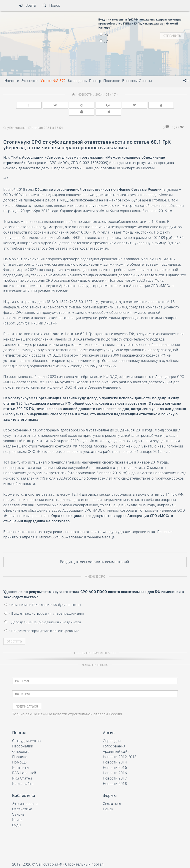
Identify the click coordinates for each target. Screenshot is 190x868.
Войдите (67, 554)
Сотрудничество (27, 733)
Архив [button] (109, 724)
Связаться (112, 795)
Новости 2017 (115, 770)
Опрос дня (112, 733)
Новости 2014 (115, 754)
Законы (19, 806)
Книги (17, 812)
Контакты (21, 759)
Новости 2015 (115, 759)
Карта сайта (23, 775)
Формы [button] (110, 787)
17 (113, 94)
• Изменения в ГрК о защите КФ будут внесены (43, 597)
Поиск (51, 5)
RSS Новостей (24, 765)
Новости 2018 (115, 775)
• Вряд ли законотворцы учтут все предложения (44, 605)
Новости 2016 (115, 765)
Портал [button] (19, 724)
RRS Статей (22, 770)
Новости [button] (12, 81)
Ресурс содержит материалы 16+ (41, 863)
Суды (17, 817)
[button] (186, 81)
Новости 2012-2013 (120, 749)
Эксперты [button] (30, 81)
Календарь (77, 81)
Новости (86, 94)
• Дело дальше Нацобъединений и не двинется (43, 614)
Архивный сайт (116, 743)
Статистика (22, 801)
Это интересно (25, 795)
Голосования (114, 738)
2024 (99, 94)
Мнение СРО (95, 568)
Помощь (20, 754)
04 (107, 94)
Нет (105, 35)
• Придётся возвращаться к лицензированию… (43, 623)
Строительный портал (84, 856)
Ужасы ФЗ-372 (53, 81)
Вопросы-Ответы (137, 81)
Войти (27, 5)
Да (104, 41)
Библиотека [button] (24, 787)
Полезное (112, 81)
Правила (20, 749)
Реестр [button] (95, 81)
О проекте (21, 743)
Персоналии (23, 738)
